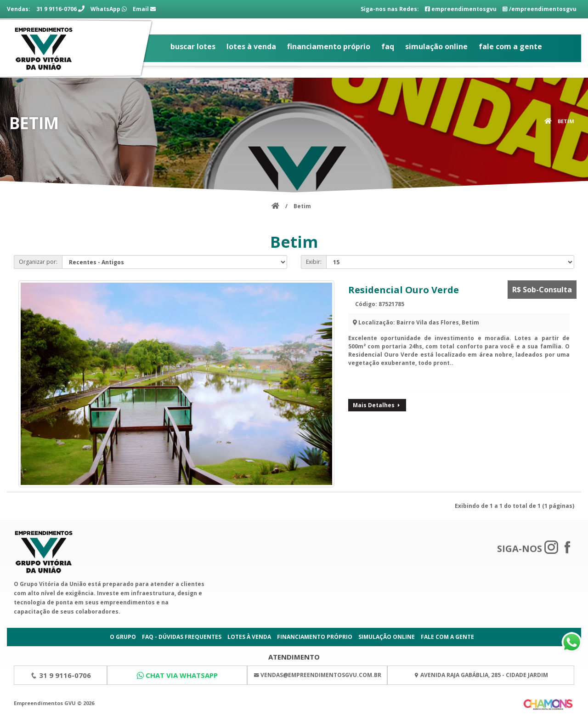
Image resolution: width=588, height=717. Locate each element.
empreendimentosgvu (461, 9)
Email (144, 9)
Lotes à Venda (251, 46)
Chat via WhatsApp (182, 675)
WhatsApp (109, 9)
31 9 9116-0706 (60, 9)
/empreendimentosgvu (540, 9)
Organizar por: (38, 262)
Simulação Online (436, 46)
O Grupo (123, 637)
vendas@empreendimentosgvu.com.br (321, 675)
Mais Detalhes (377, 405)
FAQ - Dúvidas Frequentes (182, 637)
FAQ (388, 46)
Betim (566, 121)
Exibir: (314, 262)
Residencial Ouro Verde (404, 290)
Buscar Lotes (193, 46)
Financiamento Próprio (329, 46)
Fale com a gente (510, 46)
